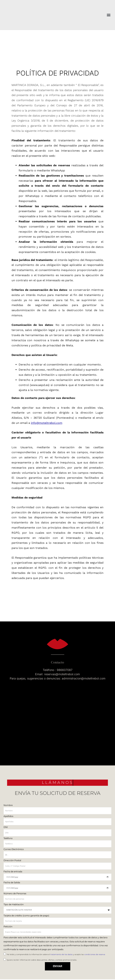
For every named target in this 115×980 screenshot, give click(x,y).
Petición (8, 926)
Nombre (8, 805)
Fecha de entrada (13, 871)
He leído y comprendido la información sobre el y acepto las (56, 954)
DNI (6, 827)
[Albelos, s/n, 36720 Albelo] (57, 716)
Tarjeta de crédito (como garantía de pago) (26, 916)
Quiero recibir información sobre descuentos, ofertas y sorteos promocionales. (42, 960)
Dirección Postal (12, 860)
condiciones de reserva (95, 954)
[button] (109, 15)
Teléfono (8, 838)
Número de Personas (15, 893)
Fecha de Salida (12, 882)
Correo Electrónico (14, 849)
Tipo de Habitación (14, 904)
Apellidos (8, 816)
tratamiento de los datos (62, 954)
